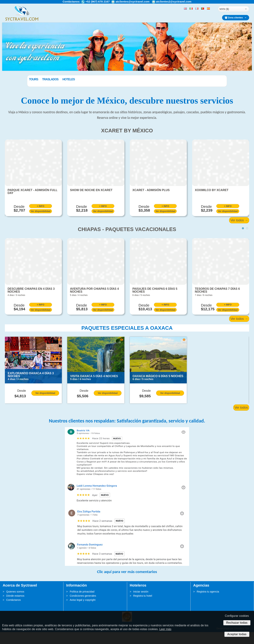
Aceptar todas (237, 634)
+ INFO (41, 218)
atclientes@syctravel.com (132, 2)
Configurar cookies (237, 616)
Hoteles (87, 79)
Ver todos (241, 419)
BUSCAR (209, 88)
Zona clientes (234, 18)
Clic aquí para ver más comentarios (127, 583)
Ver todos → (239, 232)
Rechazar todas (237, 623)
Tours (52, 79)
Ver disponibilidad (41, 223)
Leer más (165, 629)
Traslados (69, 79)
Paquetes (36, 79)
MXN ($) (224, 9)
